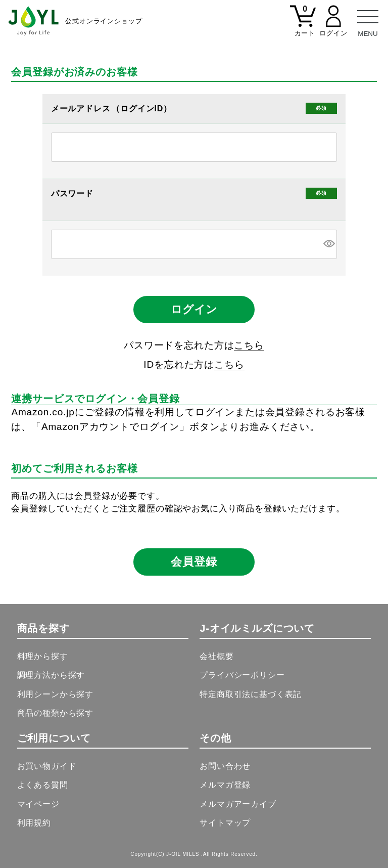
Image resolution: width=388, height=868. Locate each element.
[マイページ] (333, 27)
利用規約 (34, 823)
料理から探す (43, 656)
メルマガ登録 (225, 785)
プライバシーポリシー (242, 675)
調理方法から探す (51, 675)
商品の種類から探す (56, 713)
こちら (249, 345)
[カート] (303, 27)
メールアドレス (82, 109)
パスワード (74, 194)
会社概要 (216, 656)
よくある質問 (43, 785)
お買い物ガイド (47, 766)
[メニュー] (368, 20)
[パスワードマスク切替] (329, 244)
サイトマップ (225, 823)
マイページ (38, 804)
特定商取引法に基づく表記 (251, 694)
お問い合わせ (225, 766)
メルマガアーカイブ (238, 804)
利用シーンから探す (56, 694)
